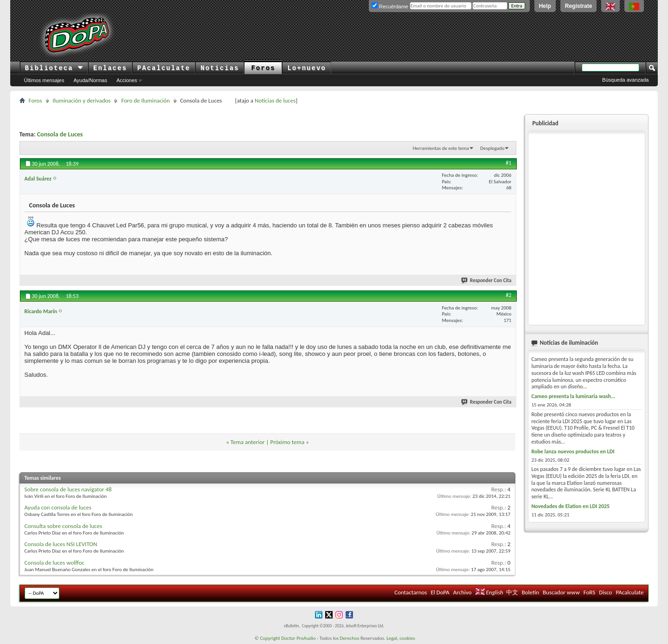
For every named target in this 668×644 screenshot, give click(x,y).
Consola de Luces (60, 134)
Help (545, 6)
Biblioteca (54, 68)
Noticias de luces (275, 100)
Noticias (220, 68)
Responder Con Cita (487, 280)
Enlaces (110, 68)
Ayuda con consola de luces (58, 507)
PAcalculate (164, 68)
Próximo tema (287, 442)
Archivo (462, 592)
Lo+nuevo (306, 68)
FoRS (590, 592)
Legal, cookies (401, 638)
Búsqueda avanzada (625, 80)
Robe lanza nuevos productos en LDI (573, 451)
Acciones (127, 80)
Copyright (270, 638)
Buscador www (561, 592)
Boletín (530, 592)
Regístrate (579, 6)
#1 (508, 163)
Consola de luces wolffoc (55, 563)
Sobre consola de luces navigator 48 (68, 489)
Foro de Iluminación (145, 100)
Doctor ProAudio (298, 638)
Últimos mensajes (44, 80)
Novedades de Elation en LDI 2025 (570, 506)
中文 (512, 592)
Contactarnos (411, 592)
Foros (263, 68)
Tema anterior (248, 442)
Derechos (350, 638)
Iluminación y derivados (82, 100)
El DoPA (440, 592)
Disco (605, 592)
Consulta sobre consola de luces (64, 526)
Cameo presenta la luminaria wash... (573, 396)
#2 (508, 295)
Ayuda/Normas (90, 80)
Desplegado (492, 148)
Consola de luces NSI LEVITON (61, 544)
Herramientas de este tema (441, 148)
